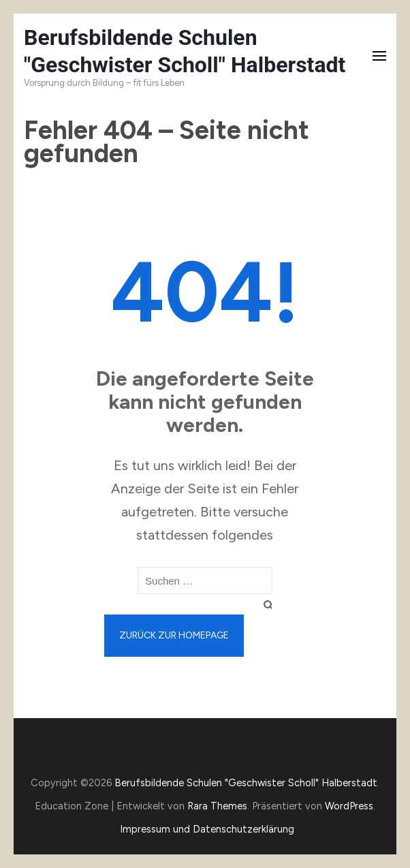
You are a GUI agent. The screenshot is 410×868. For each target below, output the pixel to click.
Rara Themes (217, 806)
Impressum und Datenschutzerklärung (207, 829)
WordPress (349, 806)
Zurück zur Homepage (174, 635)
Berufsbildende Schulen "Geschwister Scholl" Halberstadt (246, 783)
